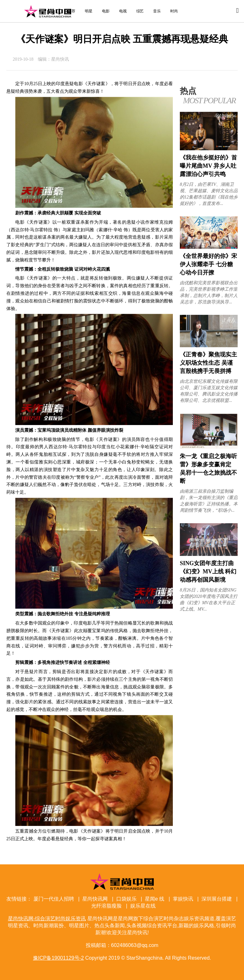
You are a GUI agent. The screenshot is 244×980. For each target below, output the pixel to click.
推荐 (71, 11)
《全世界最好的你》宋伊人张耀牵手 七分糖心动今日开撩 (208, 264)
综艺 (140, 11)
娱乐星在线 (143, 906)
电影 (106, 11)
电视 (123, 11)
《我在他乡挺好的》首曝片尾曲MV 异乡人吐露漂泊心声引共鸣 (208, 166)
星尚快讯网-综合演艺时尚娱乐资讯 (48, 11)
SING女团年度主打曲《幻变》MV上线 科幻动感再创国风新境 (208, 571)
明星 (89, 11)
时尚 (174, 11)
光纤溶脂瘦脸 (106, 906)
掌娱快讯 (183, 899)
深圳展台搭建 (217, 899)
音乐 (157, 11)
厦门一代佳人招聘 (54, 899)
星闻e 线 (155, 899)
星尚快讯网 (95, 899)
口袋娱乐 (126, 899)
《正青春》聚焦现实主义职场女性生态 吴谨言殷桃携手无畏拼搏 (208, 363)
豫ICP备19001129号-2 (58, 958)
